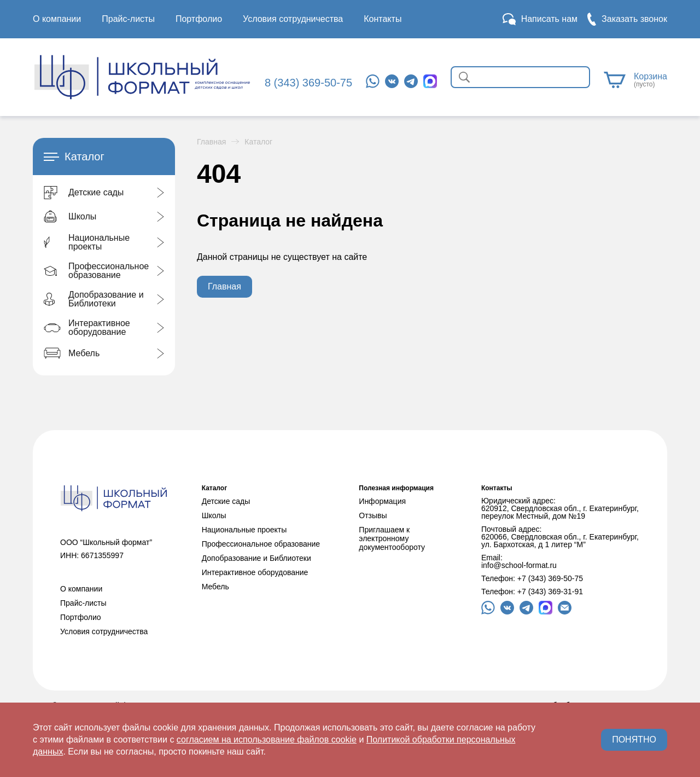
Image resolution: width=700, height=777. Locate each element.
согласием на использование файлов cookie (267, 740)
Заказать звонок (634, 19)
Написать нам (549, 19)
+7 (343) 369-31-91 (550, 592)
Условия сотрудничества (293, 19)
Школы (214, 515)
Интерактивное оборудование (255, 572)
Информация (382, 501)
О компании (57, 19)
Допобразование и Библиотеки (256, 558)
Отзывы (373, 515)
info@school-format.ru (519, 565)
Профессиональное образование (261, 544)
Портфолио (199, 19)
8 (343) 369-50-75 (308, 83)
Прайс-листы (128, 19)
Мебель (215, 587)
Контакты (383, 19)
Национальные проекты (244, 530)
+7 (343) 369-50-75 (550, 578)
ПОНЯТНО (634, 740)
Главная (211, 142)
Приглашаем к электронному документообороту (392, 538)
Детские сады (226, 501)
